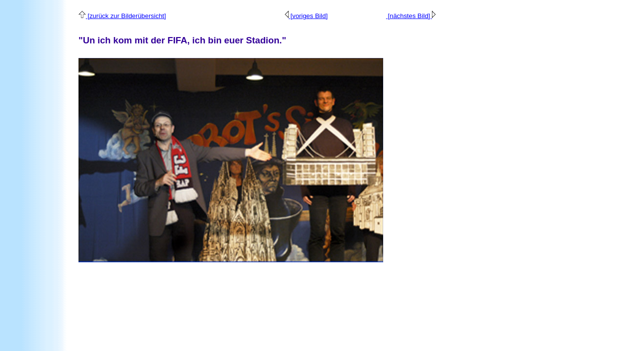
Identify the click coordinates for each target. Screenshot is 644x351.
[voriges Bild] (306, 16)
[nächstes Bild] (411, 16)
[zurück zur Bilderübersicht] (122, 16)
